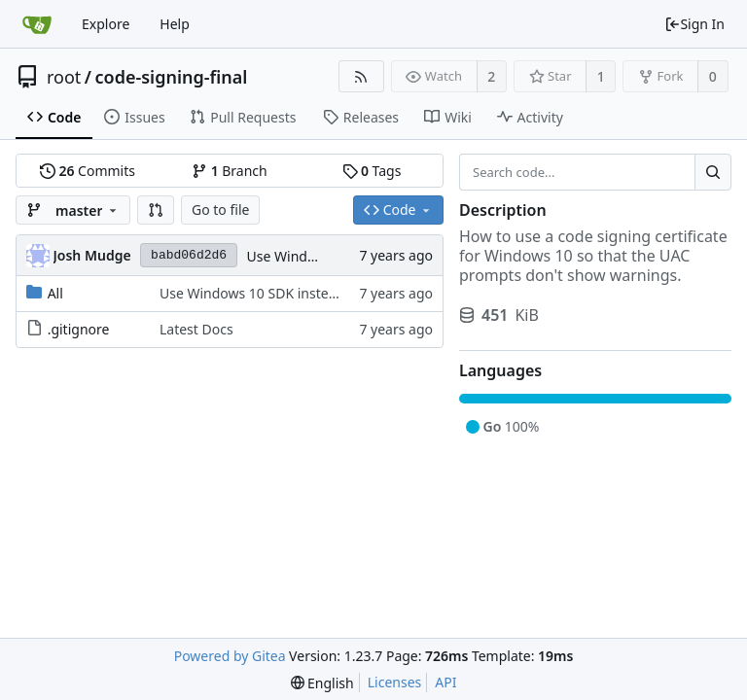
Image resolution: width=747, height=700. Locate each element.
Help (175, 24)
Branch (230, 171)
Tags (372, 171)
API (445, 682)
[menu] (322, 683)
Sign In (694, 24)
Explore (106, 24)
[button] (156, 210)
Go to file (220, 210)
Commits (88, 171)
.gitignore (79, 329)
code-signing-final (172, 77)
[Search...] (713, 172)
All (55, 293)
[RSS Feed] (361, 76)
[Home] (37, 24)
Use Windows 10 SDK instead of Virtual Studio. (307, 293)
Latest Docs (196, 329)
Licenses (395, 682)
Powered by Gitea (230, 656)
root (64, 77)
